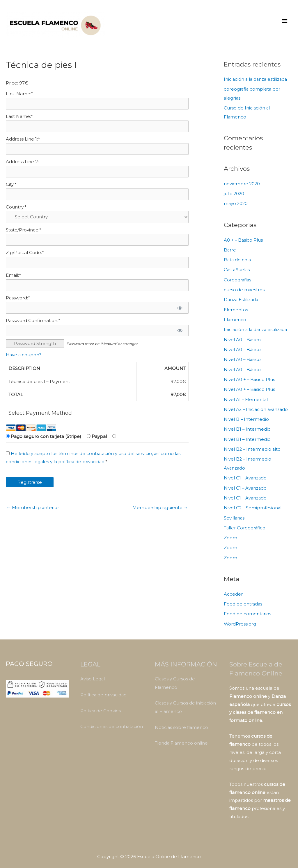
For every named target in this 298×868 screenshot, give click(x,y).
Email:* (13, 281)
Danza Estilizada (242, 300)
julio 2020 (234, 196)
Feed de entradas (243, 600)
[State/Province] (97, 245)
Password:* (18, 303)
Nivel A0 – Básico (243, 349)
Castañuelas (237, 271)
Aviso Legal (93, 675)
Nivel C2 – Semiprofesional (253, 505)
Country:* (16, 211)
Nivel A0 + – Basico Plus (250, 379)
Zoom (230, 534)
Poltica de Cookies (101, 706)
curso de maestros (244, 291)
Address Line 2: (22, 165)
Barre (230, 251)
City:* (11, 188)
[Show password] (180, 313)
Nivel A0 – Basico (243, 340)
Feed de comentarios (248, 610)
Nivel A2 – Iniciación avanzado (257, 408)
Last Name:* (19, 120)
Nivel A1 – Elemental (246, 399)
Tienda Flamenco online (182, 738)
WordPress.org (240, 620)
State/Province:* (24, 235)
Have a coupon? (24, 361)
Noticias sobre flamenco (182, 722)
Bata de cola (238, 261)
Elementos (236, 310)
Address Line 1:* (23, 143)
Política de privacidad (104, 690)
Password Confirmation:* (33, 326)
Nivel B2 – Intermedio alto (253, 447)
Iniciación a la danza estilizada (256, 82)
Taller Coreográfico (245, 525)
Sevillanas (234, 515)
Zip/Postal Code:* (25, 258)
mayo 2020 (236, 205)
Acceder (233, 590)
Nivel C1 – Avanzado (246, 476)
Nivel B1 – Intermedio (247, 428)
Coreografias (238, 281)
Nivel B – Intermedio (246, 418)
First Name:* (19, 97)
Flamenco (235, 320)
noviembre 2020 (242, 186)
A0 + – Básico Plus (244, 242)
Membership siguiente (160, 514)
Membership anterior (33, 514)
